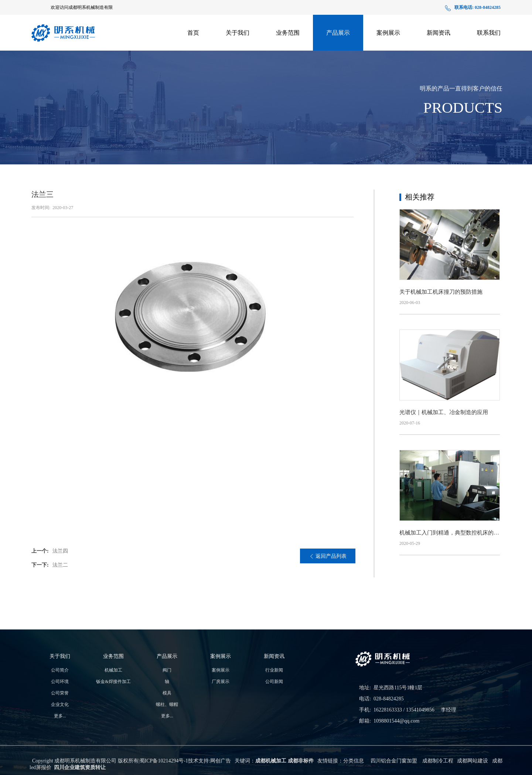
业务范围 (288, 33)
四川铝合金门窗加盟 (394, 761)
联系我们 (489, 33)
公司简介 (60, 670)
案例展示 (388, 33)
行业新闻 (274, 670)
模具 (167, 693)
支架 (338, 54)
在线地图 (489, 51)
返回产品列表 (328, 556)
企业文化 (60, 704)
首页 (193, 33)
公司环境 (60, 682)
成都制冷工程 (438, 761)
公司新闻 (439, 51)
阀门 (167, 670)
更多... (60, 716)
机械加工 (113, 670)
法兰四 (60, 551)
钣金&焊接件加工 (288, 51)
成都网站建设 (473, 761)
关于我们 (238, 33)
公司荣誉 (60, 693)
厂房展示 (388, 51)
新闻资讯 (439, 33)
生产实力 (238, 52)
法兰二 (60, 565)
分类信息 (354, 761)
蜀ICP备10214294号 (162, 761)
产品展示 (338, 33)
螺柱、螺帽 (167, 704)
